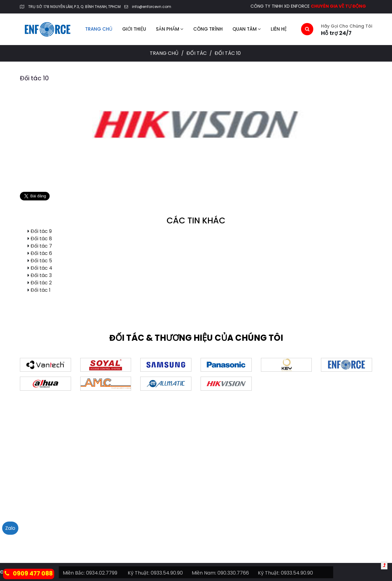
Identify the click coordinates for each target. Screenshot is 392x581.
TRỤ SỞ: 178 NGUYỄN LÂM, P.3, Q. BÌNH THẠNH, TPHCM (74, 7)
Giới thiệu (134, 29)
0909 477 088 (29, 573)
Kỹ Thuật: (139, 573)
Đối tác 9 (41, 231)
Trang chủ (99, 29)
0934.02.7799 (102, 573)
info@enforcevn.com (152, 7)
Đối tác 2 (41, 283)
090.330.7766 (233, 573)
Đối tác (197, 53)
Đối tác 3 (41, 275)
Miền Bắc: (74, 573)
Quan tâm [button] (247, 29)
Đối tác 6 (41, 253)
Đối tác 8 (41, 239)
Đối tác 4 (41, 268)
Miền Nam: (204, 573)
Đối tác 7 (41, 246)
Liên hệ (279, 29)
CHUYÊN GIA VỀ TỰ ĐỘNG (338, 6)
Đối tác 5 (41, 261)
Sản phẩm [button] (170, 29)
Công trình (208, 29)
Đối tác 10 (34, 78)
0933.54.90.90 (167, 573)
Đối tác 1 (41, 290)
